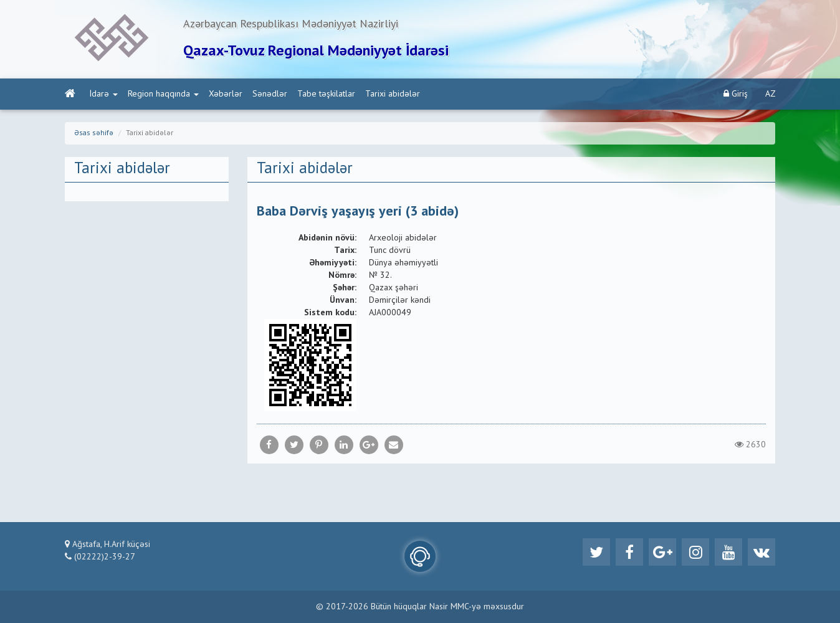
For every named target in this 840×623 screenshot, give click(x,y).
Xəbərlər (226, 94)
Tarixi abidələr (393, 94)
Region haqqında (163, 94)
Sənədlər (270, 94)
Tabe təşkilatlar (326, 94)
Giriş (736, 94)
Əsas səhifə (94, 133)
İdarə (104, 94)
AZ (771, 94)
